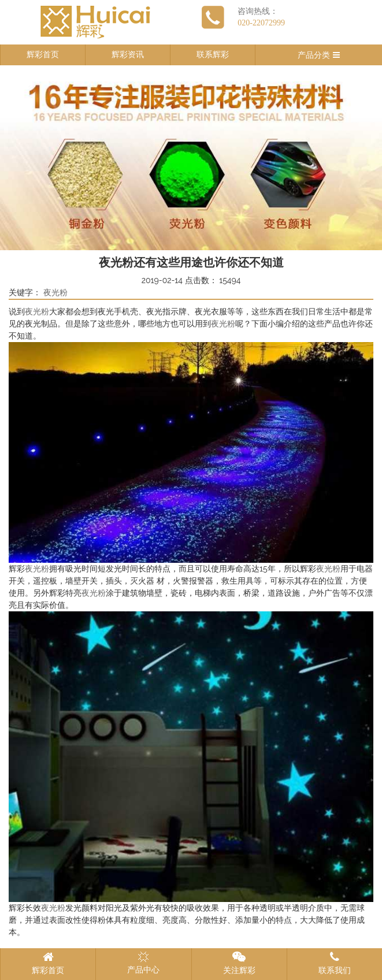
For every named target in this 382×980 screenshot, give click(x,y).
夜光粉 (55, 293)
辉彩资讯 (128, 55)
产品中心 (143, 963)
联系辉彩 (213, 55)
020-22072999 (261, 23)
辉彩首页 (43, 55)
